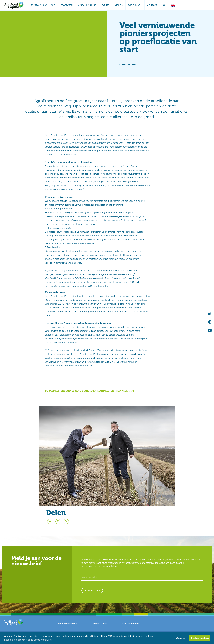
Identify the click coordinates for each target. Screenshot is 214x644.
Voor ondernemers (68, 625)
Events (105, 5)
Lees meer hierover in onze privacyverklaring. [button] (28, 640)
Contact (152, 5)
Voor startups (100, 625)
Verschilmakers (87, 5)
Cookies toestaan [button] (200, 638)
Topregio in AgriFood (43, 5)
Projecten (67, 5)
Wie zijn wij (135, 5)
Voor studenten (130, 625)
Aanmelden (95, 591)
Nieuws (119, 5)
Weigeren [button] (181, 638)
